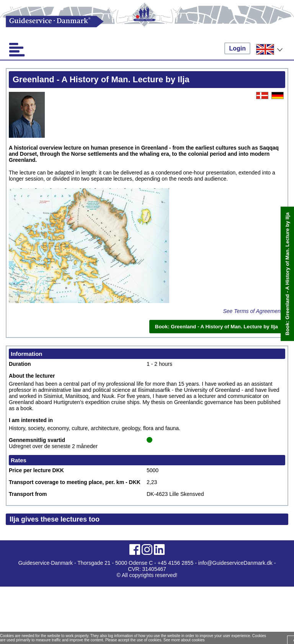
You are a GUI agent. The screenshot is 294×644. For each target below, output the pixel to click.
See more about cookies (184, 640)
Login (237, 48)
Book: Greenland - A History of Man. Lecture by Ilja (287, 274)
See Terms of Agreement (252, 311)
